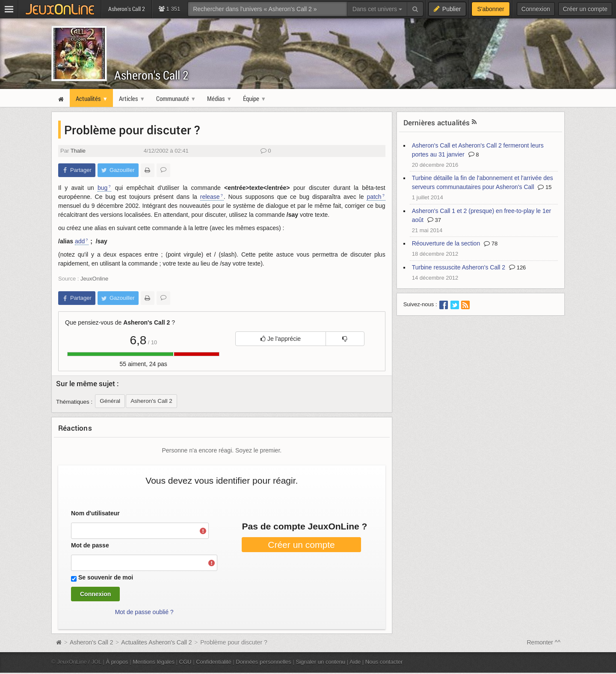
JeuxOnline (94, 279)
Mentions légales (154, 662)
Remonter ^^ (544, 642)
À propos (117, 662)
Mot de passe (90, 545)
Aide (355, 662)
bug (102, 188)
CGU (185, 662)
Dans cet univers (377, 9)
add (80, 241)
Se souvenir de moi (106, 577)
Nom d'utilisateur (95, 513)
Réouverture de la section (446, 243)
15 (545, 187)
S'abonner (490, 9)
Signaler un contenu (320, 662)
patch (374, 197)
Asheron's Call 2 (151, 75)
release (210, 197)
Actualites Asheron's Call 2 (156, 642)
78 (491, 244)
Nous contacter (384, 662)
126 (517, 268)
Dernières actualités (437, 123)
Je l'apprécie (281, 339)
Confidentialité (214, 662)
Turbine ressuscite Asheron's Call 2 (459, 267)
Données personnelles (264, 662)
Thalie (78, 151)
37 (434, 220)
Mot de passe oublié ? (144, 612)
